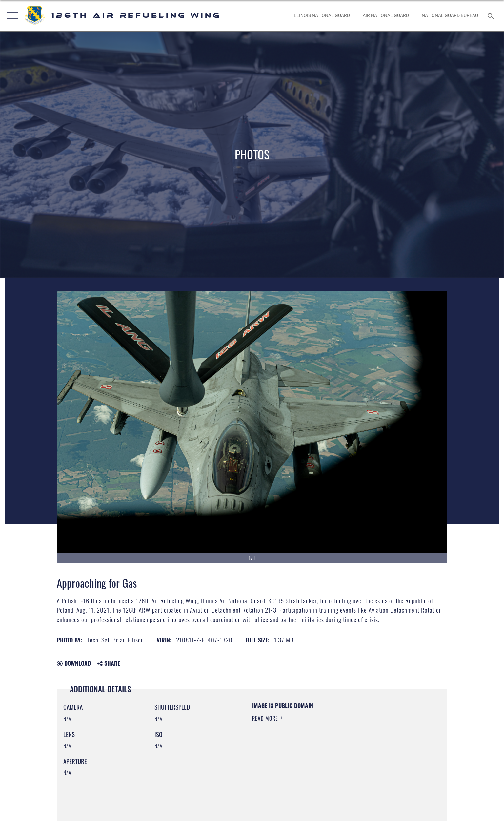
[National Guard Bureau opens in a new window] (450, 16)
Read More (266, 718)
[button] (11, 16)
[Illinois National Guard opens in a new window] (321, 16)
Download (74, 663)
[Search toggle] (492, 16)
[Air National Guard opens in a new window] (386, 16)
